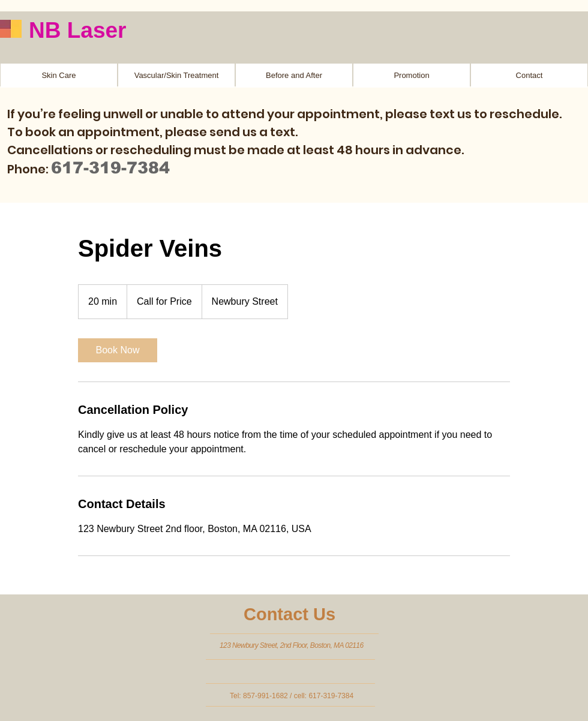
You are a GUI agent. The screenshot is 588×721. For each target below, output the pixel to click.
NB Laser (77, 30)
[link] (118, 350)
